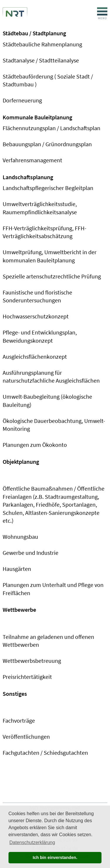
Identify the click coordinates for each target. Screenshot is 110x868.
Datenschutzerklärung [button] (32, 842)
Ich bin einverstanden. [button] (55, 857)
